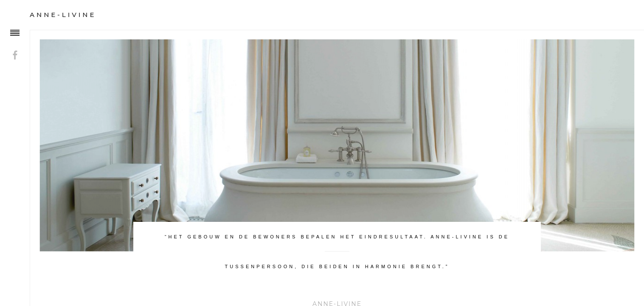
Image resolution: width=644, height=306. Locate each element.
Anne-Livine (63, 15)
